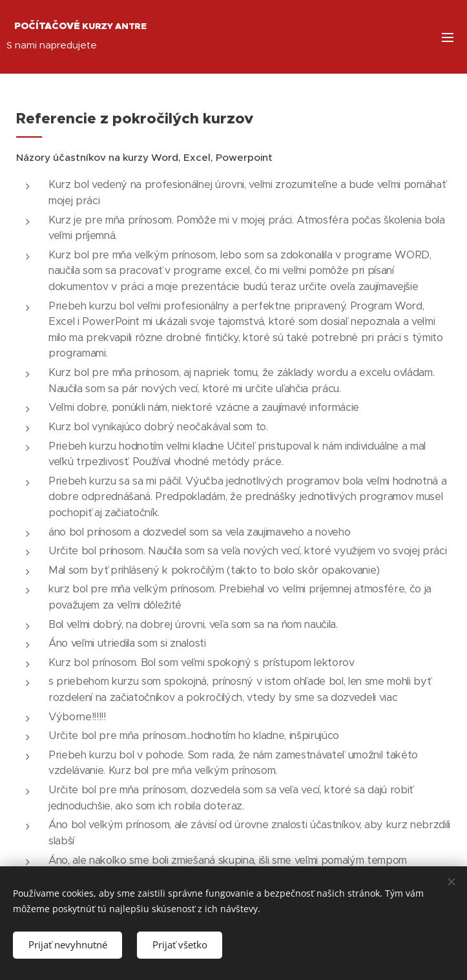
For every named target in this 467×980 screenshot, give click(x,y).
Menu (448, 37)
